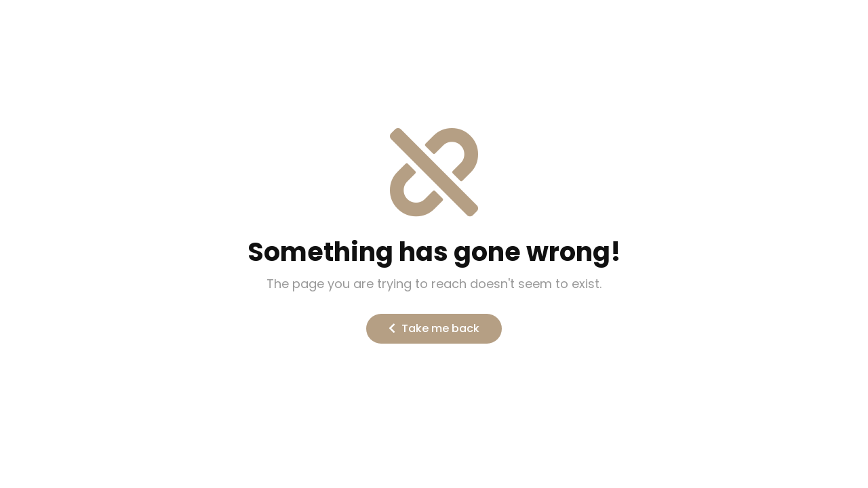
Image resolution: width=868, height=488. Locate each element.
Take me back (434, 328)
